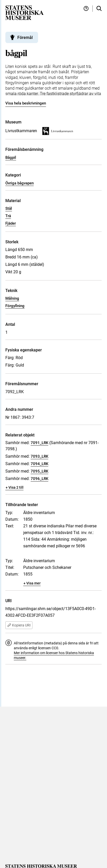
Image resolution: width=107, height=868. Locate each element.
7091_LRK (39, 443)
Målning (12, 298)
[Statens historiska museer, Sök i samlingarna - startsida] (25, 12)
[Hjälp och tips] (86, 9)
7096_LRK (39, 479)
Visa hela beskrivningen (26, 103)
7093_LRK (39, 456)
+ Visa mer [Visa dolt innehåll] (32, 583)
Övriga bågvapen (20, 183)
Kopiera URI (19, 625)
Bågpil (11, 158)
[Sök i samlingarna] (99, 9)
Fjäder (11, 223)
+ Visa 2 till (15, 487)
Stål (9, 208)
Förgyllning (15, 306)
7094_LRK (39, 464)
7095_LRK (39, 471)
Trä (8, 216)
